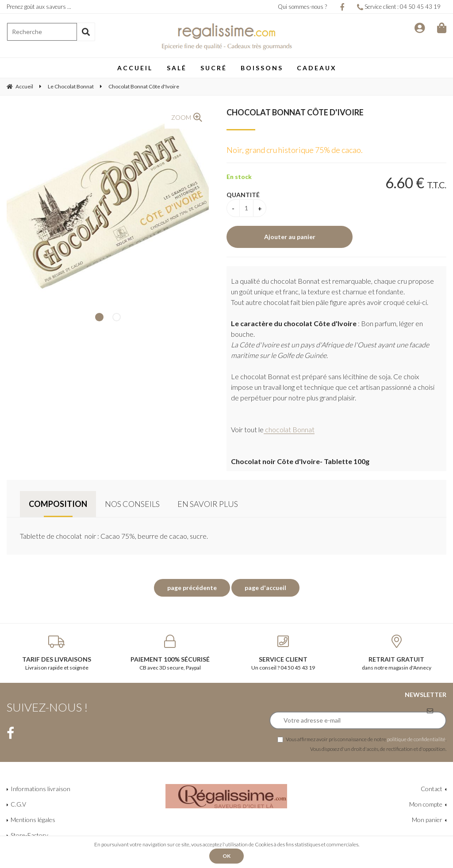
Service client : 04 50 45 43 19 (399, 7)
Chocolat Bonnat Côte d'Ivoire (295, 112)
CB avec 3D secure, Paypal (170, 653)
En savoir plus (208, 504)
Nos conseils (132, 504)
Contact (432, 789)
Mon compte (426, 804)
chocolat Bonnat (289, 429)
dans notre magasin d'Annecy (396, 653)
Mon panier (427, 820)
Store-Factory (29, 835)
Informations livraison (40, 789)
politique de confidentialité (416, 739)
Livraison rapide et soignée (57, 653)
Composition (58, 504)
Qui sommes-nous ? (302, 7)
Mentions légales (33, 820)
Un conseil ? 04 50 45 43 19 (283, 653)
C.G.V (18, 804)
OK (226, 856)
